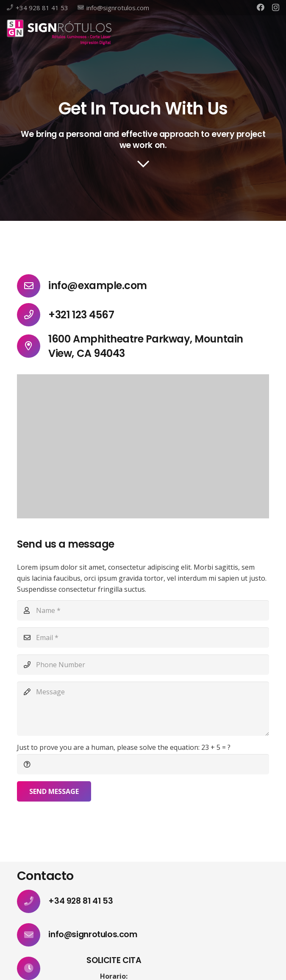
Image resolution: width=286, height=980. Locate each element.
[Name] (143, 610)
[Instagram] (276, 8)
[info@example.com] (33, 286)
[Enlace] (59, 32)
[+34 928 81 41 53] (33, 901)
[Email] (143, 638)
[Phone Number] (143, 665)
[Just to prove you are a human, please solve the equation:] (143, 764)
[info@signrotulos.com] (33, 935)
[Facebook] (261, 7)
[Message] (143, 709)
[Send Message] (54, 791)
